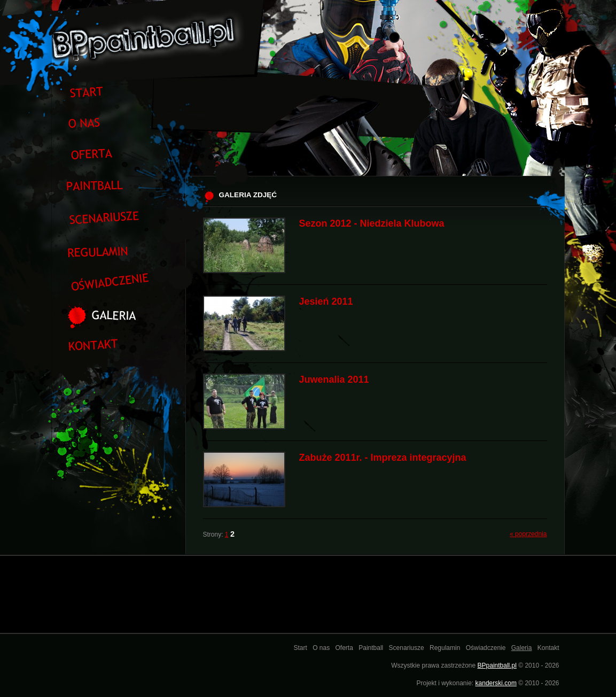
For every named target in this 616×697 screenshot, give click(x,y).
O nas (321, 648)
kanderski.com (496, 683)
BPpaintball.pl (497, 665)
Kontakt (548, 648)
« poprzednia (528, 534)
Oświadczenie (486, 648)
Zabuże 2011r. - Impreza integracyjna (383, 458)
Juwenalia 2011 (334, 380)
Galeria (522, 648)
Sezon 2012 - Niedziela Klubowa (372, 223)
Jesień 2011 (326, 301)
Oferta (344, 648)
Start (300, 648)
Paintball (371, 648)
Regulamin (445, 648)
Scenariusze (407, 648)
